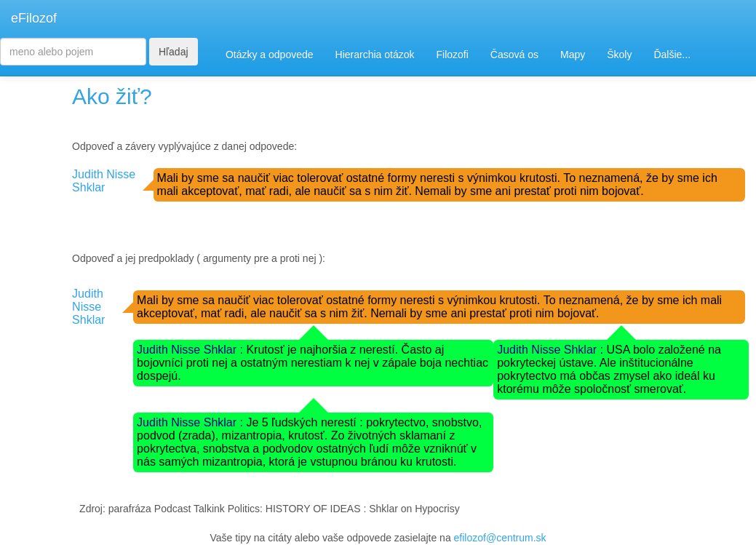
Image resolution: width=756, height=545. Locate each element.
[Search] (73, 52)
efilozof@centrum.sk (500, 538)
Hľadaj (174, 52)
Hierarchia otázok (375, 55)
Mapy (573, 55)
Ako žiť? (112, 96)
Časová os (514, 55)
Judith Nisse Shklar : (191, 350)
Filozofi (452, 55)
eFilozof (34, 18)
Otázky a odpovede (270, 55)
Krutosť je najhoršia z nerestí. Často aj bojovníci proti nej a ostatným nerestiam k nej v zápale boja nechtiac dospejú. (313, 363)
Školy (619, 55)
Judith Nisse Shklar (104, 181)
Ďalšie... (672, 55)
